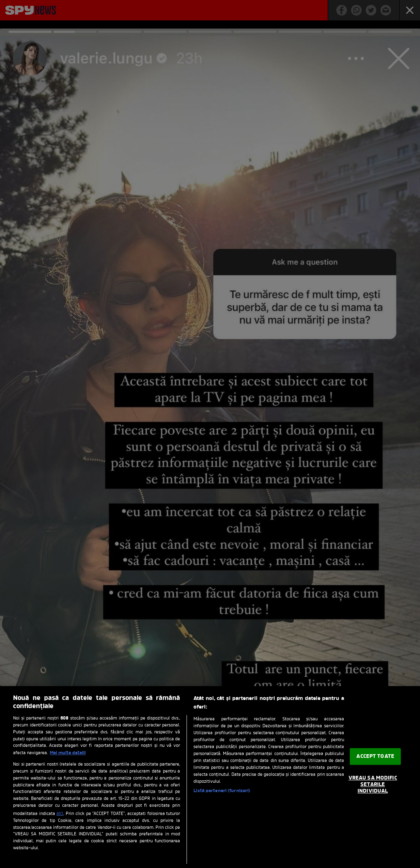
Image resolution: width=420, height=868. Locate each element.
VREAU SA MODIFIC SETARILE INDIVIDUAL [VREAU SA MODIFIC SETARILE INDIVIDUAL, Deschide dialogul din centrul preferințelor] (373, 785)
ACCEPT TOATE (375, 756)
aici (60, 814)
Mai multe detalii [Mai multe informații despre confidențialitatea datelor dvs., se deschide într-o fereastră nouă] (68, 753)
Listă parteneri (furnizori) (222, 791)
